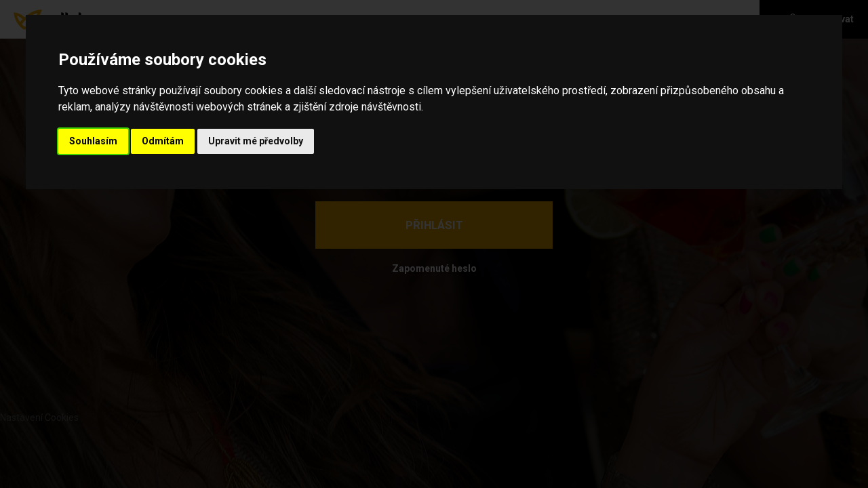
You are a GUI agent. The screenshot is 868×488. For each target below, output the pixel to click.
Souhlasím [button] (93, 141)
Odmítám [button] (163, 141)
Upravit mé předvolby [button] (256, 141)
